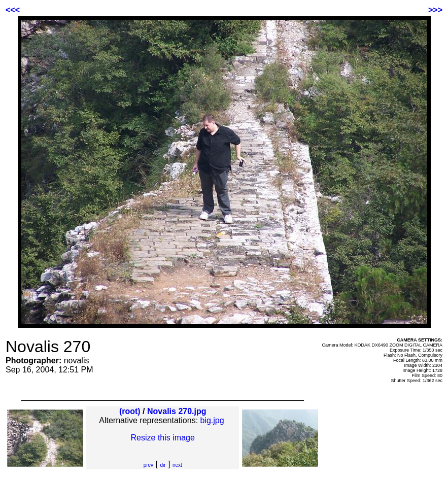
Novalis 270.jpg (177, 411)
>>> (435, 10)
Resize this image (163, 438)
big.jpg (212, 420)
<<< (13, 10)
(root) (130, 411)
